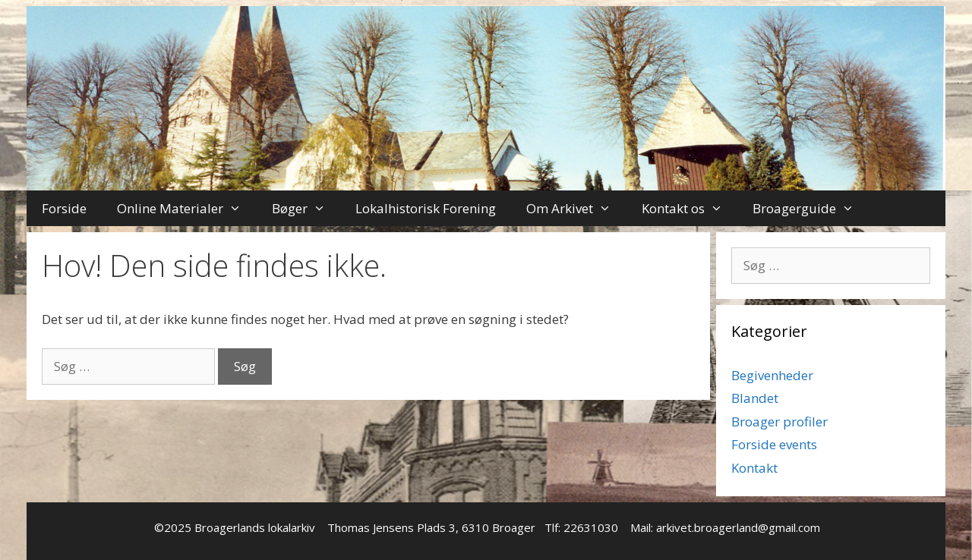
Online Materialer (187, 208)
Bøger (306, 208)
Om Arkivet (576, 208)
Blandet (755, 398)
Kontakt (754, 468)
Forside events (774, 444)
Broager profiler (779, 422)
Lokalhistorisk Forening (426, 208)
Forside (64, 208)
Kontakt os (690, 208)
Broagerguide (811, 208)
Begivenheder (772, 375)
